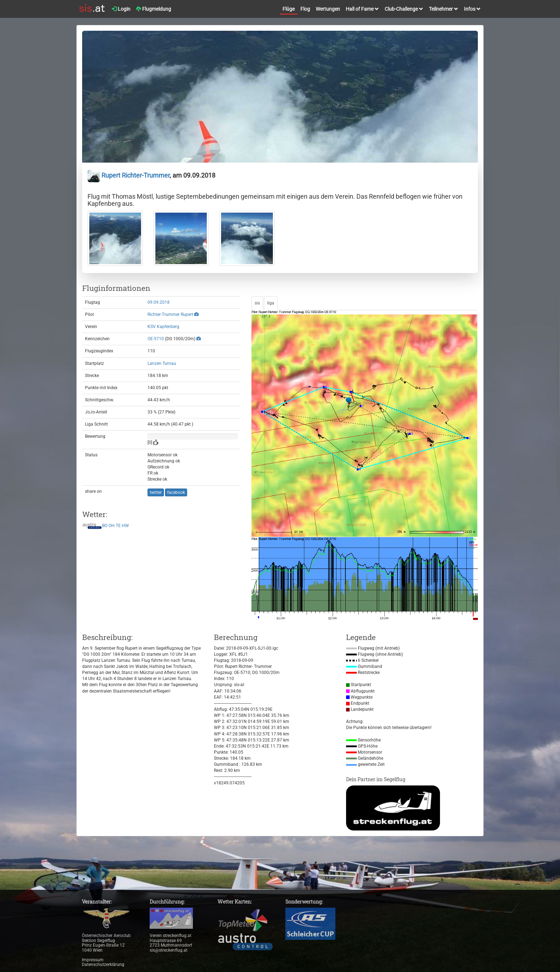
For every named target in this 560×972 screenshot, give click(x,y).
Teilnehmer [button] (444, 9)
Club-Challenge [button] (404, 9)
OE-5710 (156, 339)
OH (112, 526)
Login (121, 9)
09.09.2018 (159, 302)
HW (125, 526)
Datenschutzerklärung (103, 964)
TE (118, 526)
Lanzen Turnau (162, 363)
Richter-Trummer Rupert (170, 314)
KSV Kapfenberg (163, 327)
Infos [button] (472, 9)
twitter (156, 492)
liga (271, 303)
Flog (305, 9)
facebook (176, 492)
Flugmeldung (154, 9)
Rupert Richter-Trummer (129, 175)
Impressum (93, 960)
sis (257, 303)
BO (105, 526)
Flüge (289, 9)
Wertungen (328, 9)
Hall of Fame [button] (362, 9)
